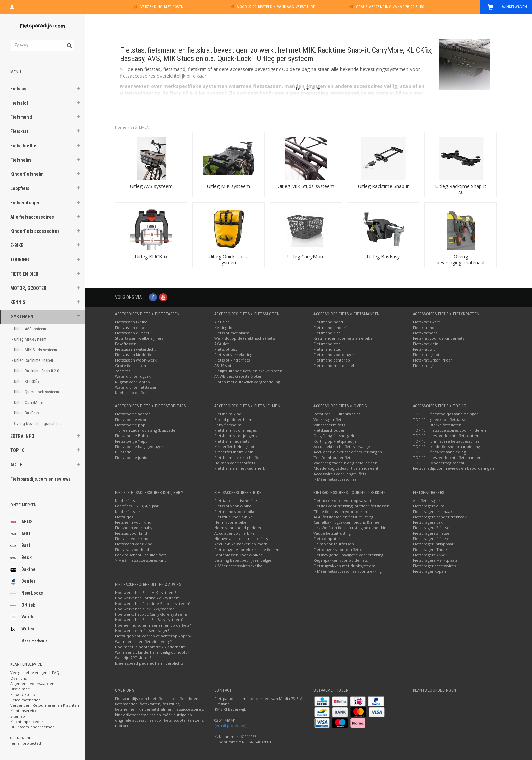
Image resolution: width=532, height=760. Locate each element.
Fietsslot (19, 103)
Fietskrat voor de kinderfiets (439, 338)
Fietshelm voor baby (134, 528)
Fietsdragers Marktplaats (435, 560)
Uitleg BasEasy (383, 256)
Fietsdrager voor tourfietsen (339, 549)
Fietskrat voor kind (132, 549)
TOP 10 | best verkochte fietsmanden (447, 457)
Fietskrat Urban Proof (432, 360)
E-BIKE (17, 245)
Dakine (23, 570)
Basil (21, 546)
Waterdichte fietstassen (136, 387)
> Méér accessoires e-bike (238, 566)
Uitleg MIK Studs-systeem (306, 186)
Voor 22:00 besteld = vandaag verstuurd (276, 7)
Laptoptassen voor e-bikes (238, 555)
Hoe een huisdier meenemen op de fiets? (153, 625)
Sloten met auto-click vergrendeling (247, 382)
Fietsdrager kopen (430, 571)
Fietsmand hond (328, 322)
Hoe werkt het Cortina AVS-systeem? (148, 598)
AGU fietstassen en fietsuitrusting (343, 517)
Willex (22, 629)
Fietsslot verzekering (233, 355)
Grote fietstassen (130, 365)
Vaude (22, 617)
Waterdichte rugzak (133, 376)
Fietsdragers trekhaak (433, 511)
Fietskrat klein (426, 344)
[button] (78, 89)
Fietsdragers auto (429, 506)
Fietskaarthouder (329, 430)
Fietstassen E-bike (131, 322)
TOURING (20, 260)
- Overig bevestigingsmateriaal (39, 423)
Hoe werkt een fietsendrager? (142, 631)
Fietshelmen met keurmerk (240, 468)
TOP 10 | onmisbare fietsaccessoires (446, 441)
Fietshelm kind (228, 414)
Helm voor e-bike (230, 522)
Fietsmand (21, 117)
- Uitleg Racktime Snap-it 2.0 (36, 371)
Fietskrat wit (424, 349)
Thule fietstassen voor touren (340, 511)
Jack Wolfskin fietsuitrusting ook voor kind (351, 528)
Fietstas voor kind (131, 533)
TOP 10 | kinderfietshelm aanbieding (446, 447)
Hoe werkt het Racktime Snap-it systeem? (153, 603)
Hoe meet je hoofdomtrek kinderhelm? (151, 647)
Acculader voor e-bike (235, 533)
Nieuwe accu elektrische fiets (241, 539)
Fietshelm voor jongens (236, 436)
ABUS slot (223, 365)
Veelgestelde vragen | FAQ (35, 673)
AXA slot (222, 344)
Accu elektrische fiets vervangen (343, 447)
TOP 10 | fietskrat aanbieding (439, 452)
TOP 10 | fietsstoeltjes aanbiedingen (446, 414)
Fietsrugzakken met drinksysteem (344, 566)
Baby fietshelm (228, 425)
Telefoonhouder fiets (333, 457)
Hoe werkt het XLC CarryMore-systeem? (151, 614)
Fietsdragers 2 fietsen (432, 528)
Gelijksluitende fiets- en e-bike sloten (248, 371)
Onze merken (24, 505)
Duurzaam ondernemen (32, 727)
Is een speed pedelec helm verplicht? (149, 663)
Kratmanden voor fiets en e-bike (343, 338)
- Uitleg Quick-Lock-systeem (36, 392)
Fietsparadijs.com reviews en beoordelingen (453, 468)
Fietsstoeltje (23, 146)
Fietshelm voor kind (133, 522)
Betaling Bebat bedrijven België (243, 560)
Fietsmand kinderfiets (333, 327)
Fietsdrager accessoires (434, 566)
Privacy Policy (23, 694)
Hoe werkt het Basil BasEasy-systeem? (149, 620)
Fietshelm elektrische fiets (238, 457)
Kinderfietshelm (27, 174)
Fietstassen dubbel (132, 333)
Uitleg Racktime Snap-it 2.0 (461, 189)
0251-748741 (21, 738)
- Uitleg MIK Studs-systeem (35, 350)
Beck (21, 558)
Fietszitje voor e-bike (234, 517)
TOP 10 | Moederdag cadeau (439, 463)
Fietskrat (19, 131)
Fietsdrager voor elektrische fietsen (247, 549)
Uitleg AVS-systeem (151, 186)
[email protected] (231, 726)
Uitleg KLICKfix (151, 256)
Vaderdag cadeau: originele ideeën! (346, 463)
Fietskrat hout (425, 327)
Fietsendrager (25, 203)
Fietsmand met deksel (334, 365)
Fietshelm (21, 160)
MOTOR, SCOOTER (28, 288)
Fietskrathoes (425, 333)
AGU (20, 534)
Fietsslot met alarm (232, 333)
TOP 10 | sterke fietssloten (437, 425)
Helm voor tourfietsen (334, 544)
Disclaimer (20, 689)
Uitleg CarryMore (306, 256)
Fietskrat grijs (425, 365)
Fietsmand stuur (328, 349)
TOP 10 (17, 450)
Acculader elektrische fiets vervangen (348, 452)
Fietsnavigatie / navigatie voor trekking (348, 555)
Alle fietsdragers (427, 501)
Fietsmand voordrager (334, 355)
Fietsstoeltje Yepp (131, 441)
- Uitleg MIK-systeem (30, 339)
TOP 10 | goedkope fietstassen (441, 419)
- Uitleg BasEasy (26, 413)
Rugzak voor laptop (132, 382)
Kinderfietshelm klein (234, 452)
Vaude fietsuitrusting (332, 533)
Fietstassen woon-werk (136, 360)
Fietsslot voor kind (132, 539)
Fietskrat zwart (426, 322)
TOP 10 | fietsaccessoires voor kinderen (449, 430)
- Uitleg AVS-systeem (30, 329)
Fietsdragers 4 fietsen (432, 539)
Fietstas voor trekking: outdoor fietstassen (351, 506)
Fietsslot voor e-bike (233, 506)
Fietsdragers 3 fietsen (432, 533)
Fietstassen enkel (131, 327)
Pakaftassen (126, 344)
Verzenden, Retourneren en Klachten (45, 705)
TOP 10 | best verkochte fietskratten (446, 436)
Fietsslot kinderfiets (232, 360)
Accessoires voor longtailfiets (340, 474)
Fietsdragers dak (428, 522)
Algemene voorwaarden (32, 683)
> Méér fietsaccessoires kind (141, 560)
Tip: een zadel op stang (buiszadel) (146, 430)
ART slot (222, 322)
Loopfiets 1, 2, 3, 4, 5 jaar (137, 506)
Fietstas (18, 89)
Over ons (18, 678)
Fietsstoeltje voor (131, 419)
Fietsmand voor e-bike (235, 511)
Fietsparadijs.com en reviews (40, 479)
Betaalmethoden (25, 700)
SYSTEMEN (22, 317)
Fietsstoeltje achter (132, 414)
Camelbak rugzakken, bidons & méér (347, 522)
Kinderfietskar (128, 511)
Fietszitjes (124, 517)
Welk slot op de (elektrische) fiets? (245, 338)
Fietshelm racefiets (232, 441)
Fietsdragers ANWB (430, 555)
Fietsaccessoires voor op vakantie (344, 501)
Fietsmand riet (327, 333)
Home (121, 127)
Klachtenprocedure (28, 721)
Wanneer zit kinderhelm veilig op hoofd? (152, 652)
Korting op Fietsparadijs (335, 441)
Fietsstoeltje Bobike (133, 436)
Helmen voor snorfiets (235, 463)
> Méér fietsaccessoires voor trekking (348, 571)
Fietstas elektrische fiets (236, 501)
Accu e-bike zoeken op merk (241, 544)
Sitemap (18, 716)
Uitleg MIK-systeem (229, 186)
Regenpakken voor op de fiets (341, 560)
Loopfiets (20, 188)
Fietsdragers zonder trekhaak (440, 517)
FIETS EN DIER (24, 274)
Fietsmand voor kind (134, 544)
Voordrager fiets (328, 419)
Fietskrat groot (426, 355)
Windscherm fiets (329, 425)
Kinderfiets (125, 501)
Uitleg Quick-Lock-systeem (229, 259)
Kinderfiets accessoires (35, 231)
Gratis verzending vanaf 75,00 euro (390, 7)
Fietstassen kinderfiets (135, 355)
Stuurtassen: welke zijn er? (139, 338)
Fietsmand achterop (332, 360)
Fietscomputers (328, 539)
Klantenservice (24, 711)
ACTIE (16, 465)
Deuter (23, 581)
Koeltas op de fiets (132, 393)
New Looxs (27, 593)
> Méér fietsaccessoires (335, 479)
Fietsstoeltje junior (132, 457)
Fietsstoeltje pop (130, 425)
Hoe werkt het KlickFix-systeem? (144, 609)
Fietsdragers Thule (430, 549)
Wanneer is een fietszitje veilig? (143, 641)
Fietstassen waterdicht (135, 349)
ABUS (21, 522)
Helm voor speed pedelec (238, 528)
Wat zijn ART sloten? (133, 658)
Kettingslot (224, 327)
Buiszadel (124, 452)
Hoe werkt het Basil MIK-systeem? (146, 592)
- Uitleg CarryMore (28, 402)
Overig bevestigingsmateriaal (461, 259)
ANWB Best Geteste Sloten (238, 376)
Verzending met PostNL (163, 7)
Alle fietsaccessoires (32, 217)
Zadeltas (123, 371)
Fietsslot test (226, 349)
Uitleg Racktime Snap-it (383, 186)
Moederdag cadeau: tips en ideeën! (346, 468)
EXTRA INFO (22, 436)
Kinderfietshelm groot (234, 447)
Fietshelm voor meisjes (236, 430)
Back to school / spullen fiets (141, 555)
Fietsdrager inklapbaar (433, 544)
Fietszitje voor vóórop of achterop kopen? (153, 636)
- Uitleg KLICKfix (26, 381)
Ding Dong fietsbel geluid (336, 436)
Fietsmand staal (328, 344)
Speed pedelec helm (233, 419)
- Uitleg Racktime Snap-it (33, 360)
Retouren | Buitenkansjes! (337, 414)
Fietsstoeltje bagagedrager (139, 447)
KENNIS (18, 302)
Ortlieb (23, 605)
